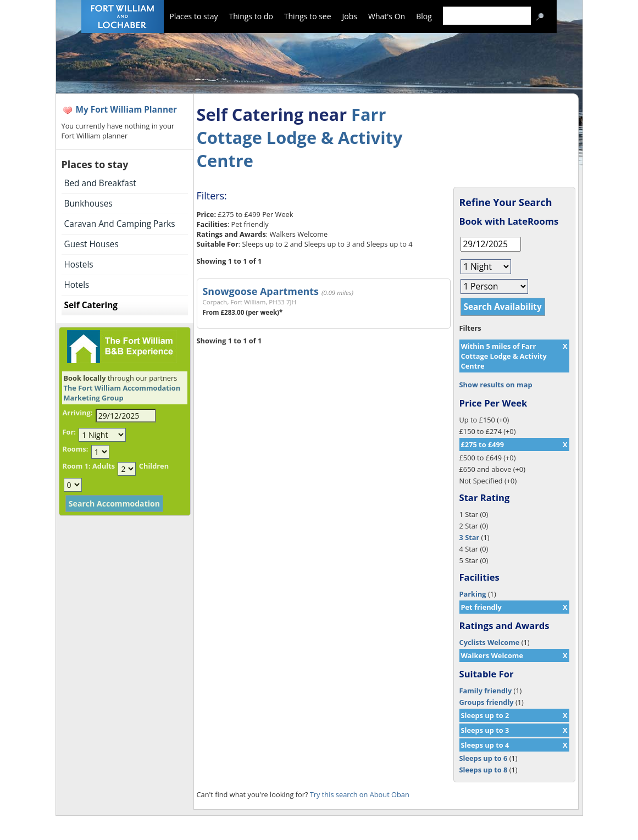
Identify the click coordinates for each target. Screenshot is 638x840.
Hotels (77, 285)
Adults (104, 466)
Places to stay (193, 16)
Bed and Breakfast (100, 183)
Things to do (251, 16)
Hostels (79, 265)
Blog (424, 16)
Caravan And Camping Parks (120, 224)
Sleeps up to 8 (484, 770)
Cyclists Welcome (490, 642)
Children (154, 466)
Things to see (308, 16)
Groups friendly (487, 702)
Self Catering (91, 305)
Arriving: (78, 413)
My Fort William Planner (127, 110)
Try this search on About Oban (360, 794)
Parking (473, 594)
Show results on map (496, 385)
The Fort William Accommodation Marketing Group (122, 393)
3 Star (470, 537)
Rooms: (76, 449)
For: (69, 432)
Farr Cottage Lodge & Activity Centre (300, 137)
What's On (387, 16)
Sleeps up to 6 (484, 758)
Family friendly (486, 691)
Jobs (350, 16)
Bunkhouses (88, 204)
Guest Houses (91, 244)
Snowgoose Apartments (261, 291)
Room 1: (77, 466)
